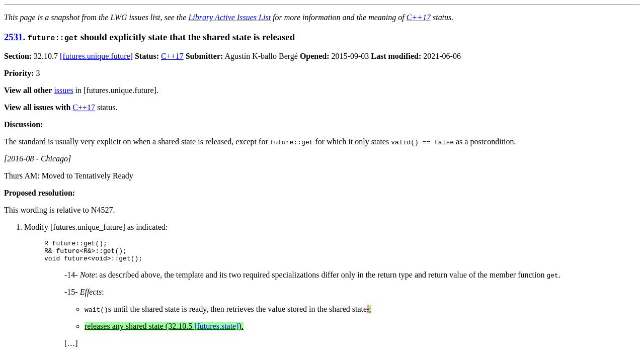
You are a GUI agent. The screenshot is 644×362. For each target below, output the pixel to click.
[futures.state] (216, 331)
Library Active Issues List (229, 17)
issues (63, 90)
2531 (13, 37)
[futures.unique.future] (96, 56)
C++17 (419, 17)
